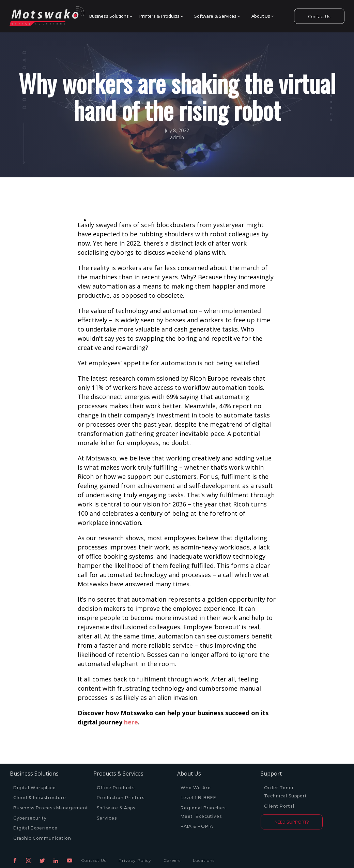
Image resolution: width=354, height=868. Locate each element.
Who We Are (196, 788)
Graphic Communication (42, 838)
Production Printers (121, 798)
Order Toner (279, 788)
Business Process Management (51, 808)
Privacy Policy (135, 860)
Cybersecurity (30, 818)
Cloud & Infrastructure (40, 798)
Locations (204, 860)
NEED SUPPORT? (292, 822)
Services (107, 818)
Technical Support (286, 796)
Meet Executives (201, 816)
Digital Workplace (35, 788)
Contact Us (319, 16)
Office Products (116, 788)
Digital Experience (35, 828)
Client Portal (279, 806)
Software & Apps (116, 808)
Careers (172, 860)
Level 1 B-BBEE (198, 798)
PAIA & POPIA (197, 826)
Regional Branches (203, 808)
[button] (109, 16)
